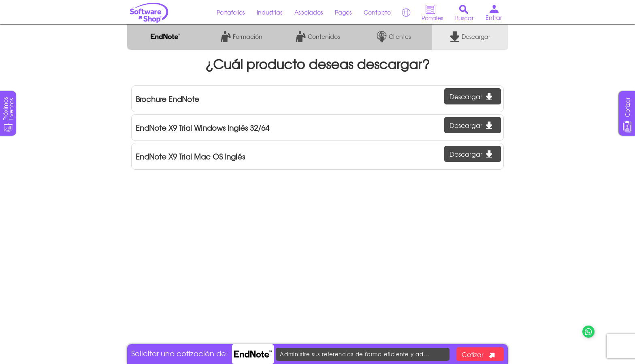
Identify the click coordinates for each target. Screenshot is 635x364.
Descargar (471, 96)
